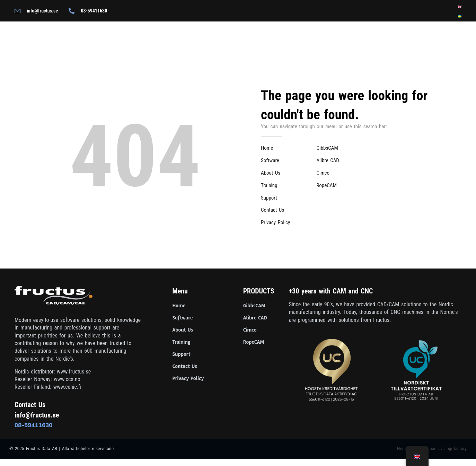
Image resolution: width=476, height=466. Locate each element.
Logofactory (455, 448)
